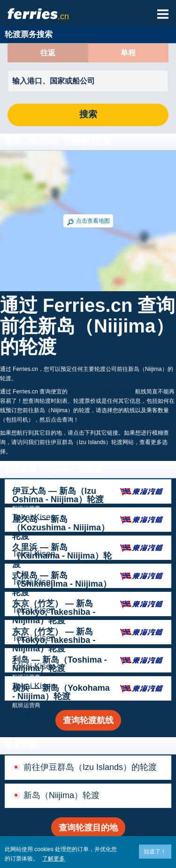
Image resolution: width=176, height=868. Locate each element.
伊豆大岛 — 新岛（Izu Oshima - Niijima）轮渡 (58, 495)
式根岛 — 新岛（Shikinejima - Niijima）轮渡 (62, 584)
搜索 (88, 115)
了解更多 (54, 859)
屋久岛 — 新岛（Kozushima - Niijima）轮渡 (61, 528)
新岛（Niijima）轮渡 (61, 795)
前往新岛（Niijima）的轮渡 (101, 392)
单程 (128, 53)
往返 (48, 53)
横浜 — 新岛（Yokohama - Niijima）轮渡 (61, 692)
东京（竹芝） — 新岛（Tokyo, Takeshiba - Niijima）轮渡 (54, 612)
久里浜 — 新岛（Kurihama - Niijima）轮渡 (62, 556)
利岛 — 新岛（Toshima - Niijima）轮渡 (60, 664)
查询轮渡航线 (88, 720)
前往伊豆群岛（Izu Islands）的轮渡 (90, 767)
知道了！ (155, 852)
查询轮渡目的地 (88, 828)
